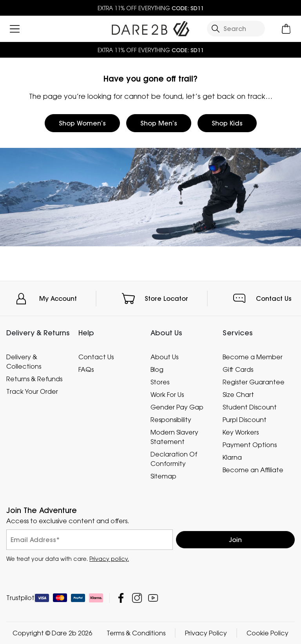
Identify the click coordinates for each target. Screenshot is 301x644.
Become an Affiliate (253, 470)
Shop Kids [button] (227, 123)
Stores (160, 382)
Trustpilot (20, 598)
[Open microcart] (286, 29)
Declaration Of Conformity (174, 459)
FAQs (86, 369)
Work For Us (167, 395)
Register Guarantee (254, 382)
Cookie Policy (267, 633)
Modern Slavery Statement (174, 437)
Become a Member (253, 357)
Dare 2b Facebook (121, 598)
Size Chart (238, 395)
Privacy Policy (206, 633)
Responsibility (171, 420)
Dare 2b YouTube (153, 598)
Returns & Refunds (34, 379)
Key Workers (241, 432)
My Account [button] (58, 298)
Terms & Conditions (136, 633)
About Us (164, 357)
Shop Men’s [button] (159, 123)
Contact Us (274, 298)
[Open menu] (15, 29)
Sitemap (163, 476)
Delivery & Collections (24, 362)
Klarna (232, 457)
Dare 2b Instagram (137, 598)
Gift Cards (238, 369)
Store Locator (166, 298)
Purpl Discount (245, 420)
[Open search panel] (236, 29)
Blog (157, 369)
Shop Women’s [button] (82, 123)
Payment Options (250, 445)
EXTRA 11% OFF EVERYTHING (151, 8)
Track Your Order (32, 391)
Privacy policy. (109, 559)
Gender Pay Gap (177, 407)
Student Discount (250, 407)
